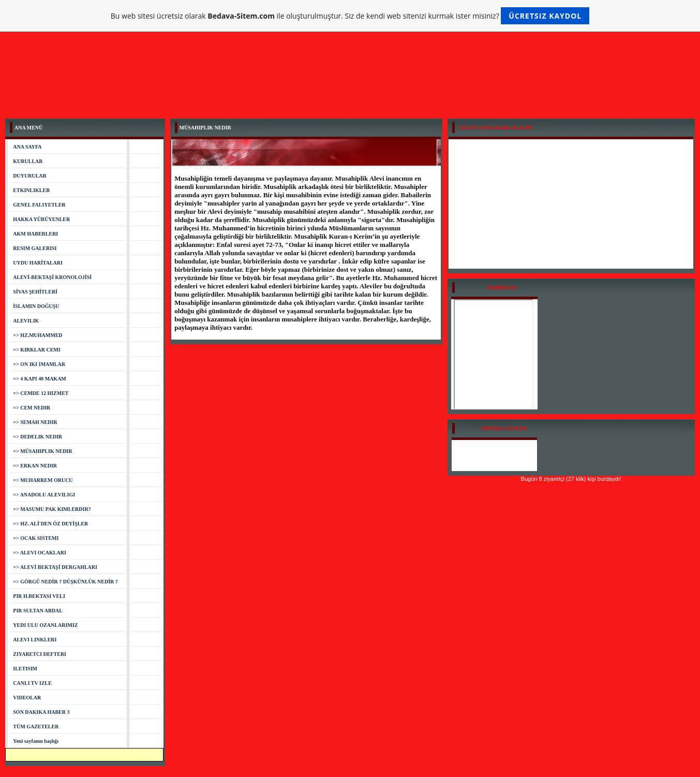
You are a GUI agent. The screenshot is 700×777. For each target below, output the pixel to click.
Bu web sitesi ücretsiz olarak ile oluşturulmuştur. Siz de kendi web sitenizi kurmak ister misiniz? (350, 16)
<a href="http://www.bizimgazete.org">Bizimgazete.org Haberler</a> (494, 354)
